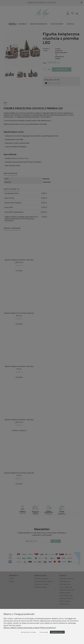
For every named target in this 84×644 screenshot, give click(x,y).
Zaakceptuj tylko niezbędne (28, 632)
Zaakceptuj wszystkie (57, 632)
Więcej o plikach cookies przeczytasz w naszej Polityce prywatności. (30, 628)
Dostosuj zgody (44, 632)
